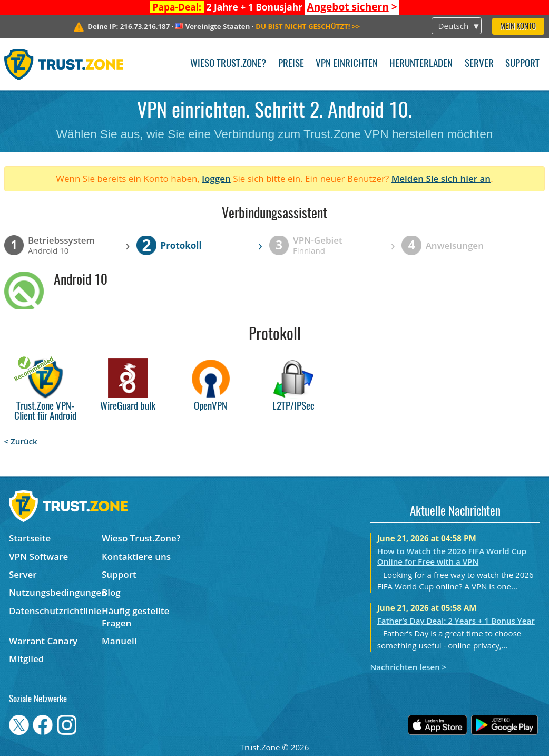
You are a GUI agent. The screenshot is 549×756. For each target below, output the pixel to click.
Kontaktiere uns (136, 556)
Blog (111, 592)
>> (308, 26)
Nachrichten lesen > (408, 667)
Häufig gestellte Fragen (135, 617)
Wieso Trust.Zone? (228, 64)
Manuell (119, 641)
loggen (216, 178)
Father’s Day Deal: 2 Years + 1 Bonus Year (456, 621)
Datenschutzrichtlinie (55, 611)
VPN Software (38, 556)
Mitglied (26, 659)
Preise (291, 64)
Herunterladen (421, 64)
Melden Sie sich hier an (441, 178)
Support (522, 64)
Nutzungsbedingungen (55, 592)
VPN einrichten (347, 64)
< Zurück (21, 441)
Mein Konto (518, 27)
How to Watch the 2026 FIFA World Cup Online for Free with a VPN (452, 556)
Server (479, 64)
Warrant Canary (43, 641)
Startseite (30, 538)
